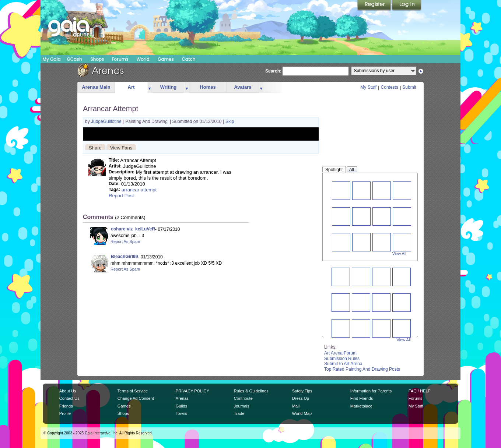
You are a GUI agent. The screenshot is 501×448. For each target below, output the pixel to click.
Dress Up (301, 398)
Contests (390, 87)
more (150, 87)
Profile (65, 413)
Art (131, 87)
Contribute (243, 398)
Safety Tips (302, 391)
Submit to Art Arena (343, 364)
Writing (169, 87)
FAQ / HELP (420, 391)
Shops (97, 59)
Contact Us (69, 398)
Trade (239, 413)
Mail (296, 406)
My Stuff (368, 87)
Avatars (243, 87)
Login (407, 6)
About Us (68, 391)
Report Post (121, 196)
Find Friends (362, 398)
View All (399, 254)
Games (166, 59)
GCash (75, 59)
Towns (181, 413)
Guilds (181, 406)
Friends (66, 406)
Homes (208, 87)
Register (375, 6)
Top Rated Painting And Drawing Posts (362, 369)
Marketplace (361, 406)
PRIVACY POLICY (192, 391)
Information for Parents (371, 391)
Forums (120, 59)
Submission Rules (342, 359)
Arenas (182, 398)
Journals (242, 406)
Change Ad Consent (136, 398)
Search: (273, 71)
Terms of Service (133, 391)
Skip (230, 121)
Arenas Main (96, 87)
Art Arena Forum (340, 353)
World (143, 59)
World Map (302, 413)
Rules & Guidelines (251, 391)
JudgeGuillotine (107, 121)
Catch (189, 59)
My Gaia (51, 59)
